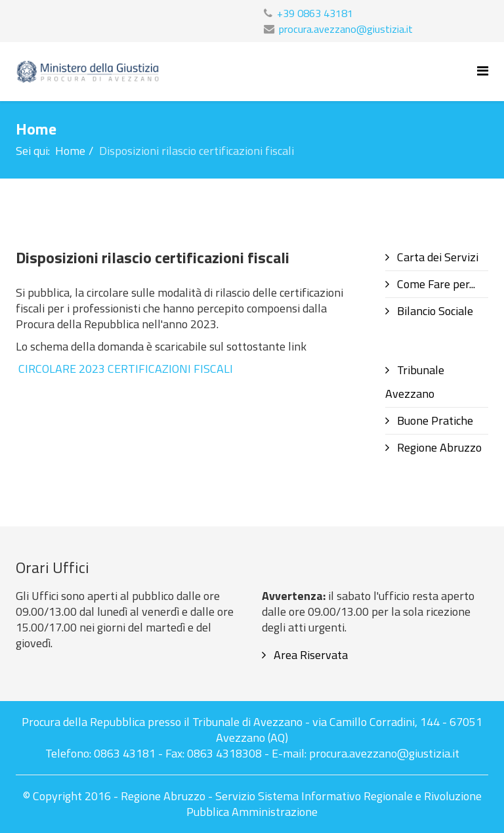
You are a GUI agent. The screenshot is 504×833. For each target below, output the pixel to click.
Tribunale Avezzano (415, 382)
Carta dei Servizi (436, 257)
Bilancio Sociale (434, 311)
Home (70, 151)
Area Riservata (309, 655)
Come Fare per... (435, 284)
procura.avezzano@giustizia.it (346, 29)
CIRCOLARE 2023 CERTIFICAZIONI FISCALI (126, 369)
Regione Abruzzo (438, 447)
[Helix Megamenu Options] (483, 71)
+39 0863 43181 (315, 13)
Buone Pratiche (434, 420)
